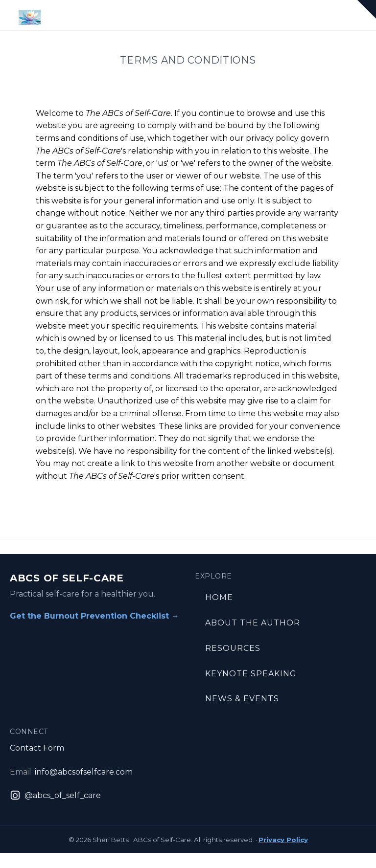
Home (219, 597)
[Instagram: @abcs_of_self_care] (55, 795)
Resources (233, 648)
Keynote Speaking (251, 674)
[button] (367, 9)
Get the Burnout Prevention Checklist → (94, 616)
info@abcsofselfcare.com (84, 772)
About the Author (253, 623)
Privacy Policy (283, 840)
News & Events (242, 699)
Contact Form (37, 748)
